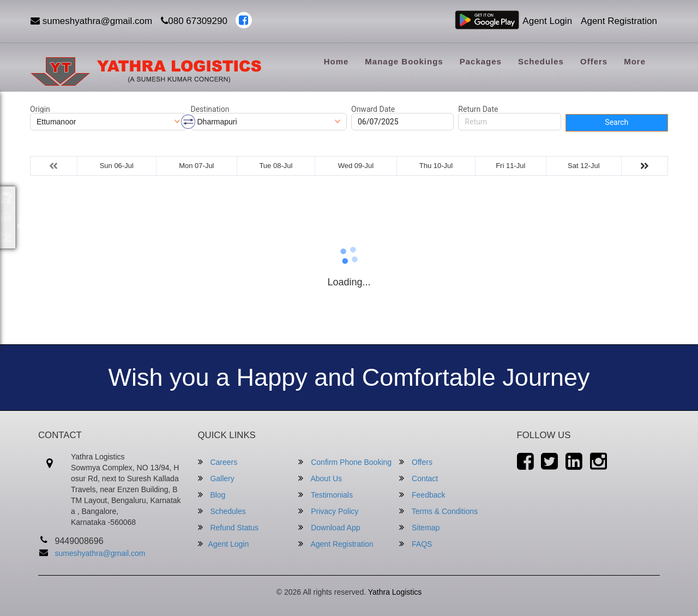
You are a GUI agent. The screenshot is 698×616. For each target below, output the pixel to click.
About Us (320, 478)
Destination (210, 109)
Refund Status (228, 527)
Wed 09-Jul (356, 166)
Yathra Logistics (395, 592)
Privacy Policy (328, 511)
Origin (40, 109)
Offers (594, 61)
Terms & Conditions (438, 511)
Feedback (422, 495)
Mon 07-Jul (196, 166)
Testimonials (326, 495)
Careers (218, 462)
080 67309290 (194, 21)
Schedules (541, 61)
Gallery (216, 478)
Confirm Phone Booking (345, 462)
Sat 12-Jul (584, 166)
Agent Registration (619, 21)
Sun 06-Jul (117, 166)
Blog (212, 495)
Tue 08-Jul (276, 166)
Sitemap (419, 527)
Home (336, 61)
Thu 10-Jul (436, 166)
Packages (481, 61)
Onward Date (373, 109)
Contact (419, 478)
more (635, 61)
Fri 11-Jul (510, 166)
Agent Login (547, 21)
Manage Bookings (404, 61)
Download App (329, 527)
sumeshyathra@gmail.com (91, 21)
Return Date (478, 109)
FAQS (416, 544)
